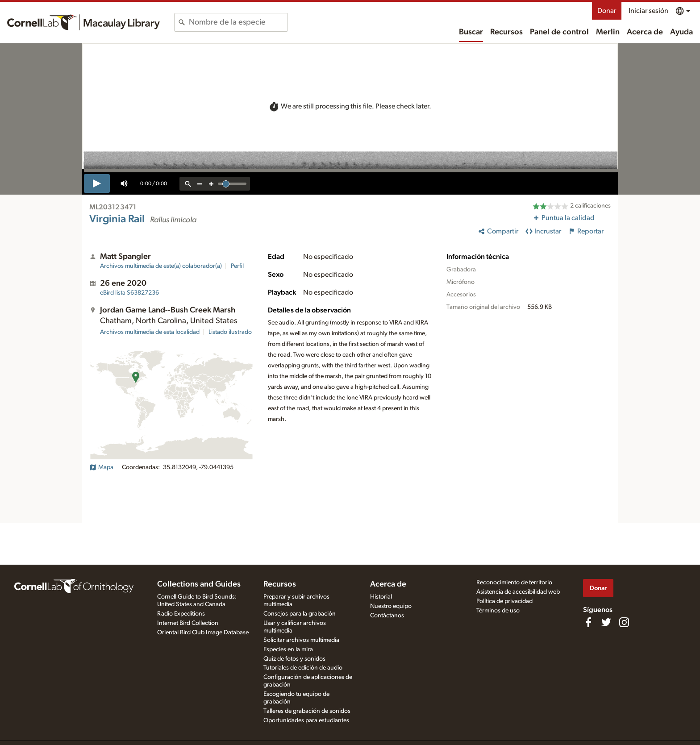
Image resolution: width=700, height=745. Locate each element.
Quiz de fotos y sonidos (294, 659)
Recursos (506, 32)
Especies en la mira (288, 649)
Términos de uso (498, 611)
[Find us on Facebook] (588, 622)
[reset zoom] (188, 184)
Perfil (237, 266)
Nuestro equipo (391, 606)
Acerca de (645, 32)
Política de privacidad (504, 601)
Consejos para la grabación (300, 614)
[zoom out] (200, 184)
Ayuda (681, 32)
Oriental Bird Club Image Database (203, 633)
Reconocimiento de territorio (514, 583)
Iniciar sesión (648, 11)
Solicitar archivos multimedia (301, 640)
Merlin (608, 32)
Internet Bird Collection (188, 623)
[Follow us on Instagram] (624, 622)
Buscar (471, 32)
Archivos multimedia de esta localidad (150, 332)
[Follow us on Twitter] (606, 622)
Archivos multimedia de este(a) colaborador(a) (161, 266)
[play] (97, 183)
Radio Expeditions (181, 614)
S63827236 (129, 293)
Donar (607, 11)
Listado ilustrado (230, 332)
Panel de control (559, 32)
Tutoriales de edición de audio (303, 668)
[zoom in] (211, 184)
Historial (381, 597)
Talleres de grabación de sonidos (307, 711)
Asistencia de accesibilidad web (518, 592)
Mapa (101, 467)
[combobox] (238, 22)
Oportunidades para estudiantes (306, 720)
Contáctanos (387, 616)
